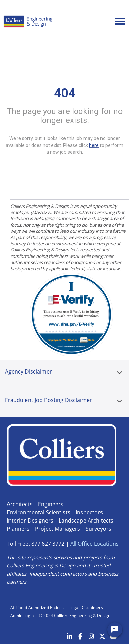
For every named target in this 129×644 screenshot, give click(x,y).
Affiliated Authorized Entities (37, 607)
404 (65, 93)
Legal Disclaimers (86, 607)
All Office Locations (95, 544)
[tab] (119, 374)
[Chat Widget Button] (115, 630)
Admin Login (22, 616)
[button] (119, 373)
